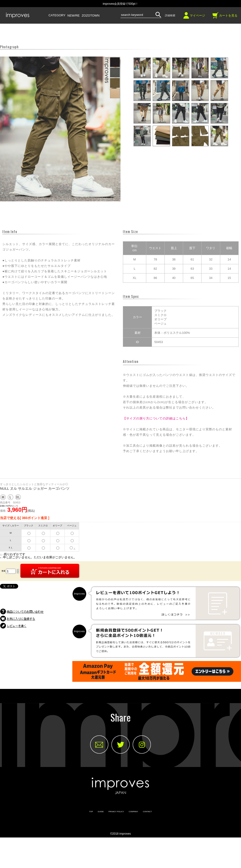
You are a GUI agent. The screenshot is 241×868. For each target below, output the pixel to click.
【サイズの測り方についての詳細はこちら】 (156, 418)
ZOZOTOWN (91, 16)
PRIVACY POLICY (116, 812)
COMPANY (133, 812)
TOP (91, 812)
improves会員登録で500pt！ (121, 4)
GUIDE (101, 812)
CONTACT (147, 812)
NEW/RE (73, 16)
